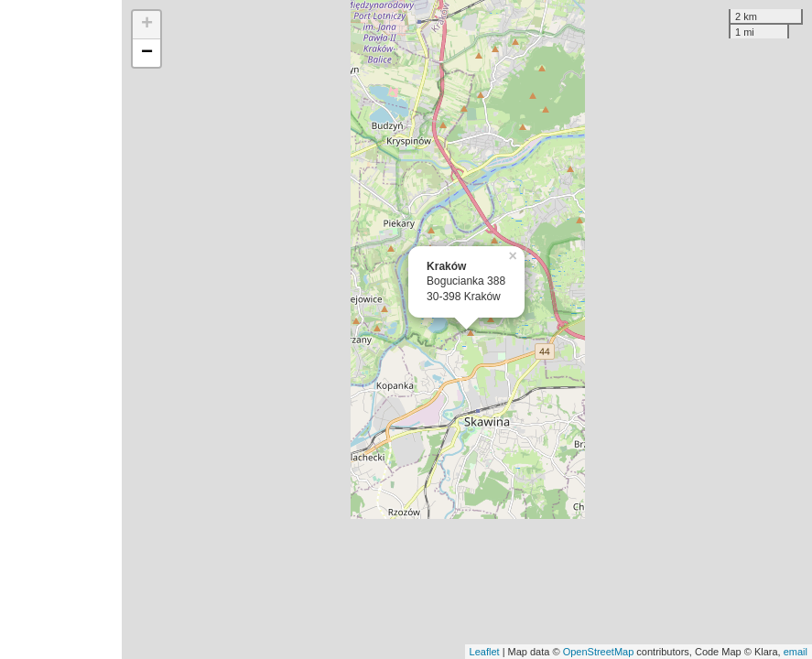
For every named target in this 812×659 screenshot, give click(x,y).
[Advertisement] (61, 329)
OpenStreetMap (599, 652)
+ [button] (147, 25)
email (796, 652)
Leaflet (485, 652)
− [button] (147, 53)
